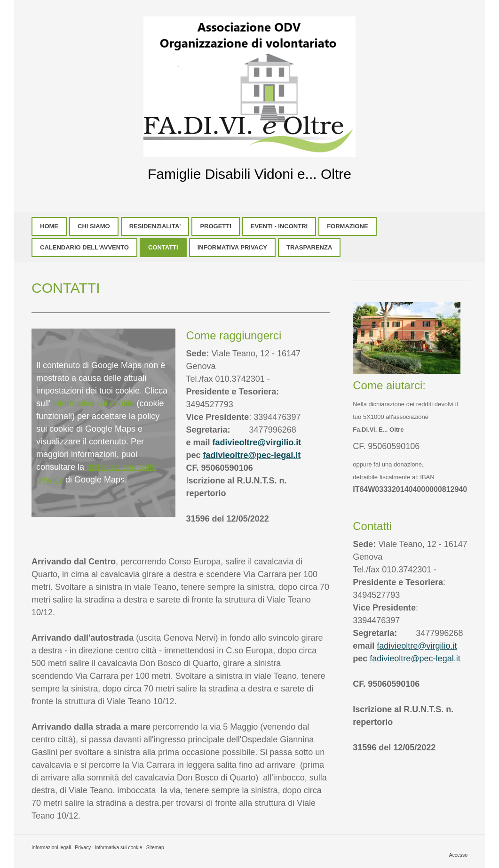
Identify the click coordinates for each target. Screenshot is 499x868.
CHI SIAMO (94, 226)
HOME (49, 226)
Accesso (458, 855)
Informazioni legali (51, 848)
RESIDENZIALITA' (155, 226)
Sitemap (155, 848)
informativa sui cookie (93, 403)
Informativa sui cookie (119, 848)
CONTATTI (163, 247)
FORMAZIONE (347, 226)
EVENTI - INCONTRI (279, 226)
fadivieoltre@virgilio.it (257, 442)
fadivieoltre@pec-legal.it (252, 455)
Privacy (83, 848)
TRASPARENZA (309, 247)
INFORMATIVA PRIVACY (232, 247)
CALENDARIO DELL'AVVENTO (84, 247)
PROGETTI (215, 226)
